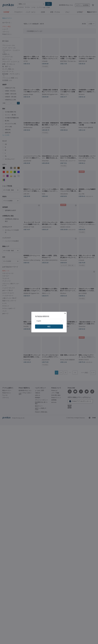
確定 (49, 326)
